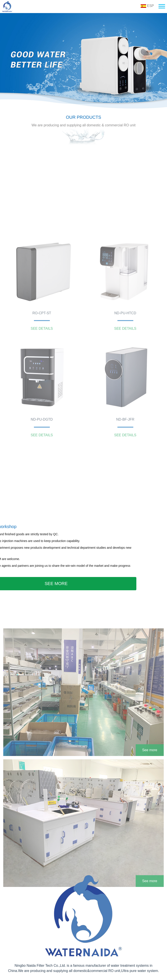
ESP (147, 6)
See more (150, 777)
